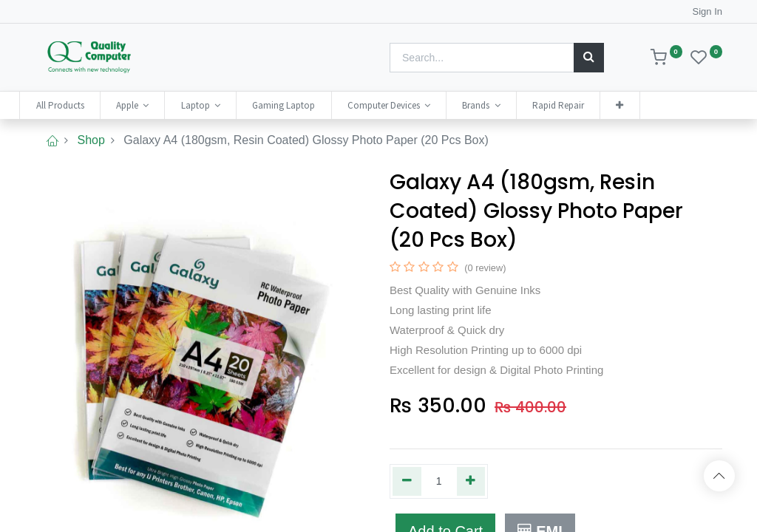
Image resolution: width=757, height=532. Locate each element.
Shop (91, 140)
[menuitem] (75, 105)
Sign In (707, 11)
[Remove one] (407, 481)
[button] (635, 105)
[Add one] (471, 481)
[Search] (589, 58)
